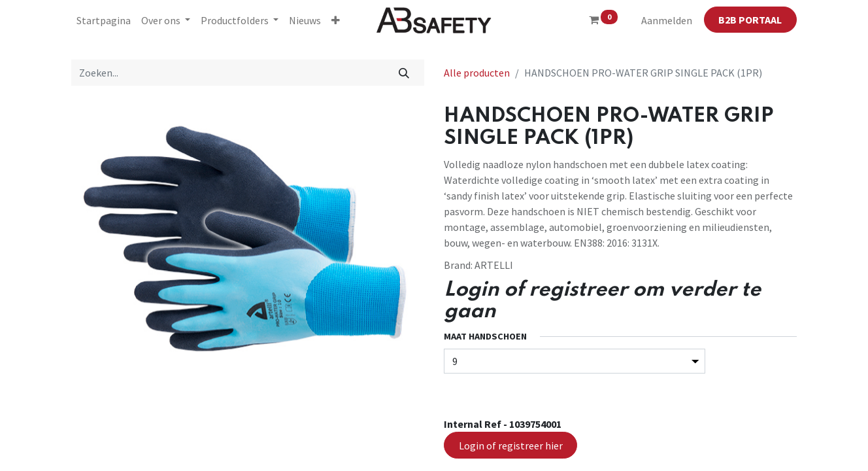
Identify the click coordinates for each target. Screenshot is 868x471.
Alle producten (477, 73)
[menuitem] (104, 20)
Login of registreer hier (511, 445)
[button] (336, 20)
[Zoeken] (404, 73)
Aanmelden (667, 20)
